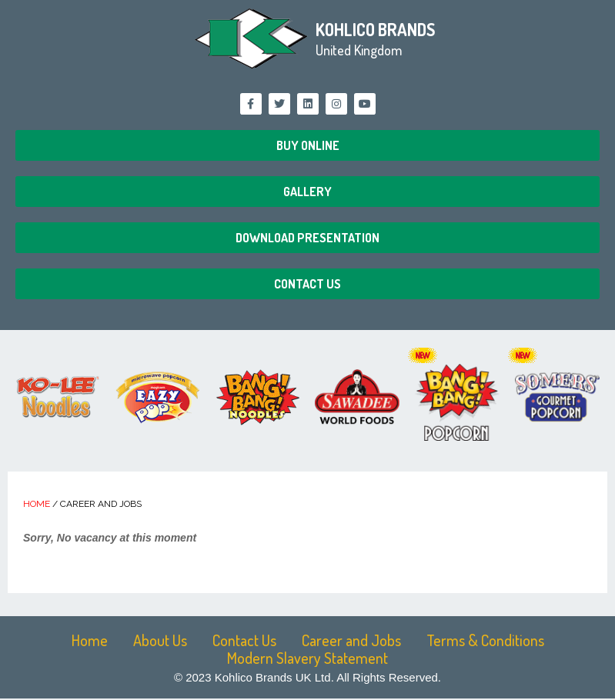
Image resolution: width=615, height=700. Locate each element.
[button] (307, 145)
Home (37, 504)
